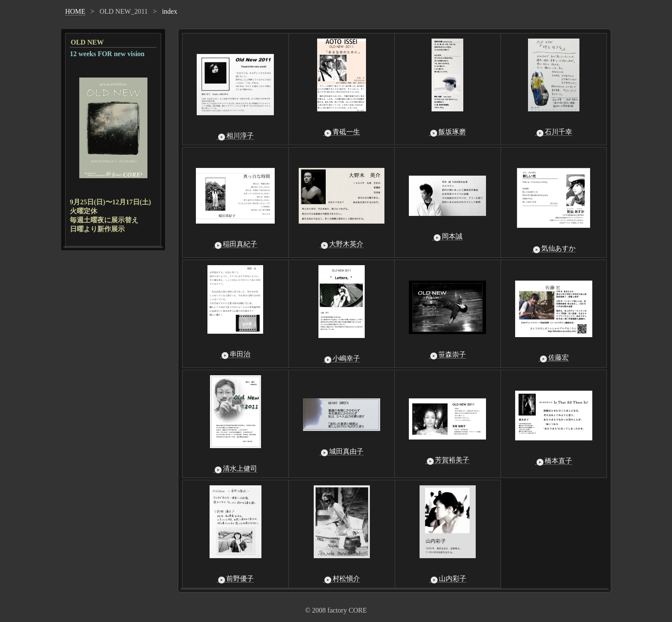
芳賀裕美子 (447, 460)
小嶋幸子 (342, 359)
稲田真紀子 (235, 244)
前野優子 (235, 579)
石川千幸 (554, 132)
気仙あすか (554, 248)
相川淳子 (235, 136)
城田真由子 (342, 452)
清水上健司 (235, 469)
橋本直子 (554, 461)
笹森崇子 (447, 355)
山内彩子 (448, 579)
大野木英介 (342, 244)
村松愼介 (342, 579)
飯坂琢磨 (447, 132)
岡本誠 (447, 236)
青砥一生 (342, 132)
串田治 (235, 354)
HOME (75, 11)
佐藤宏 (554, 358)
